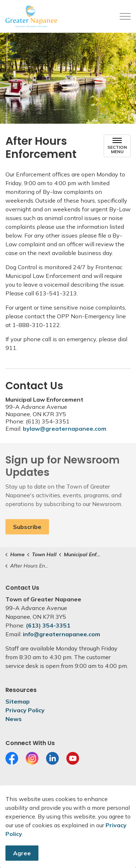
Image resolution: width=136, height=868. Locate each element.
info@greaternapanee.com (61, 634)
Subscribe (27, 527)
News (14, 719)
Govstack (41, 813)
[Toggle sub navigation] (117, 146)
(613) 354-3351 (48, 625)
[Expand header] (125, 16)
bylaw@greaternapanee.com (65, 429)
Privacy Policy (25, 710)
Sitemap (18, 701)
